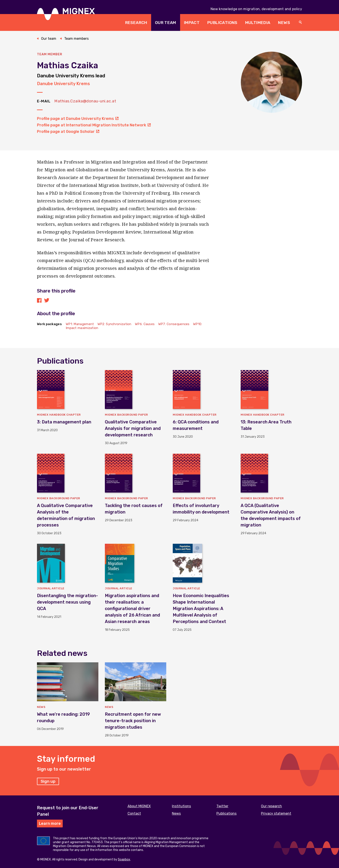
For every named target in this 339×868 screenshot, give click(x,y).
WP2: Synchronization (114, 324)
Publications (222, 23)
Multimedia (258, 23)
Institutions (181, 806)
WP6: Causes (145, 324)
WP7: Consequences (174, 324)
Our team (166, 23)
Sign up (48, 781)
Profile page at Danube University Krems (78, 119)
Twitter (222, 806)
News (284, 23)
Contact (134, 813)
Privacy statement (276, 813)
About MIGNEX (139, 806)
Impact (192, 23)
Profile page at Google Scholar (68, 132)
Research (136, 23)
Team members (76, 39)
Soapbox (124, 859)
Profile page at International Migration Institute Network (94, 125)
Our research (271, 806)
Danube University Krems (63, 84)
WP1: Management (80, 324)
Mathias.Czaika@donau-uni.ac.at (85, 101)
